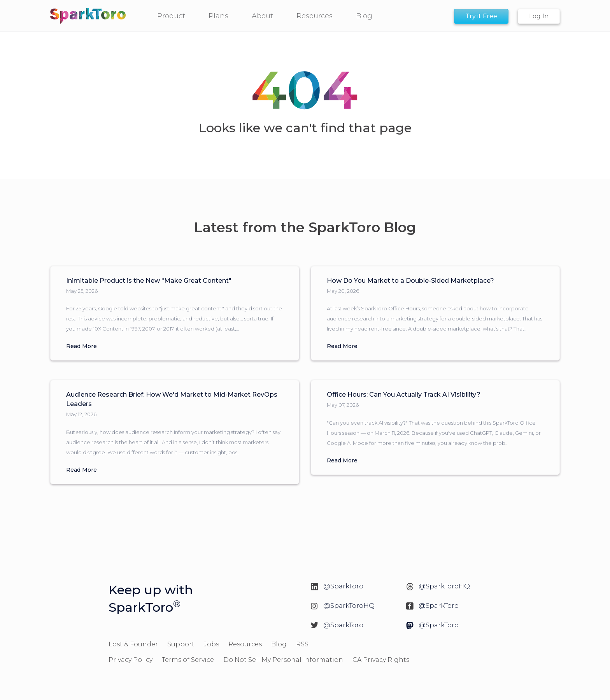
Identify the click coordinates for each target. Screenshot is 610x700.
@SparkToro (343, 586)
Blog (279, 644)
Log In (539, 16)
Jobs (211, 644)
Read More (82, 346)
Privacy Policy (131, 660)
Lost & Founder (133, 644)
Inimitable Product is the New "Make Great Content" (149, 281)
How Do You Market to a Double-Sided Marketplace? (410, 281)
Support (181, 644)
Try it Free (481, 16)
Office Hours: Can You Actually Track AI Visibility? (404, 395)
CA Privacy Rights (381, 660)
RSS (302, 644)
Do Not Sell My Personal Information (283, 660)
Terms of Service (188, 660)
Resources (245, 644)
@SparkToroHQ (444, 586)
